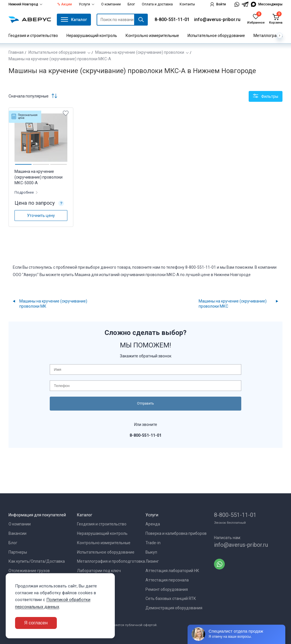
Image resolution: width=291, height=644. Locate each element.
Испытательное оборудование (216, 36)
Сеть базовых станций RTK (171, 599)
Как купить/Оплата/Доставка (37, 561)
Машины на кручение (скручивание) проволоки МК (53, 304)
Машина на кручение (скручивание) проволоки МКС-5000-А (39, 177)
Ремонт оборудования (167, 589)
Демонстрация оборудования (174, 608)
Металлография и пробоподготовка (111, 561)
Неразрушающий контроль (92, 36)
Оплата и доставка (157, 4)
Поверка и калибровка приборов (176, 533)
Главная (16, 52)
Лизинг (152, 561)
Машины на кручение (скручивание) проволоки (140, 52)
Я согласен (36, 623)
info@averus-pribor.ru (217, 19)
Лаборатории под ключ (99, 571)
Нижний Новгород (25, 4)
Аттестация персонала (167, 580)
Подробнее (25, 192)
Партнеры (18, 552)
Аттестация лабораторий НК (172, 571)
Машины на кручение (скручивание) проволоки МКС (233, 304)
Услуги (87, 4)
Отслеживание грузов (29, 571)
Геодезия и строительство (33, 36)
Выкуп (151, 552)
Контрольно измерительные (152, 36)
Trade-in (153, 543)
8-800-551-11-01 (172, 19)
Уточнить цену (41, 216)
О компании (111, 4)
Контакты (187, 4)
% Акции (65, 4)
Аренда (153, 524)
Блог (131, 4)
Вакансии (17, 533)
